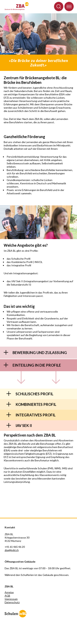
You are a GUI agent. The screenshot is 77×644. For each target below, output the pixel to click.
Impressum (11, 599)
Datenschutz (12, 602)
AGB (7, 596)
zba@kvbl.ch (12, 550)
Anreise (9, 592)
